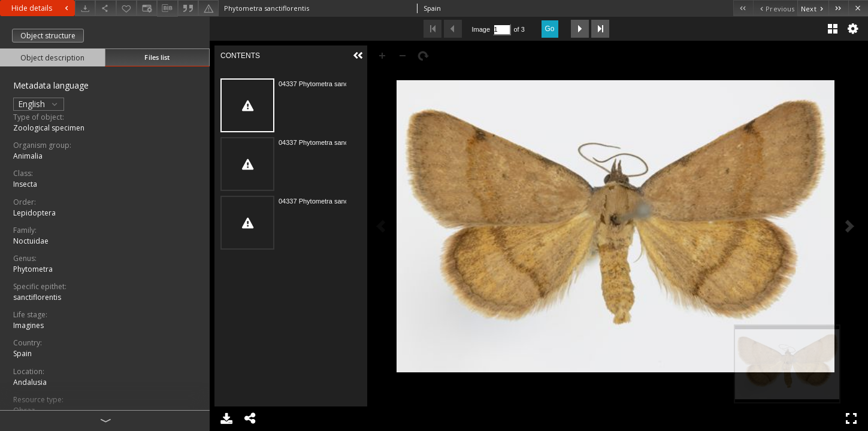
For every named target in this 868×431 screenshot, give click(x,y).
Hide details (41, 8)
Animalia (28, 156)
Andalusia (30, 382)
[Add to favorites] (126, 8)
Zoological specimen (49, 128)
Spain (22, 353)
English (39, 104)
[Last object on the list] (838, 8)
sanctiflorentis (37, 297)
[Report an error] (208, 8)
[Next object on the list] (813, 8)
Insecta (25, 184)
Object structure (48, 36)
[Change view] (147, 8)
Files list (157, 57)
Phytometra (33, 269)
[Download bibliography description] (167, 8)
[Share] (105, 8)
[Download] (85, 8)
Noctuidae (31, 241)
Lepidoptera (34, 213)
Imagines (28, 325)
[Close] (858, 8)
